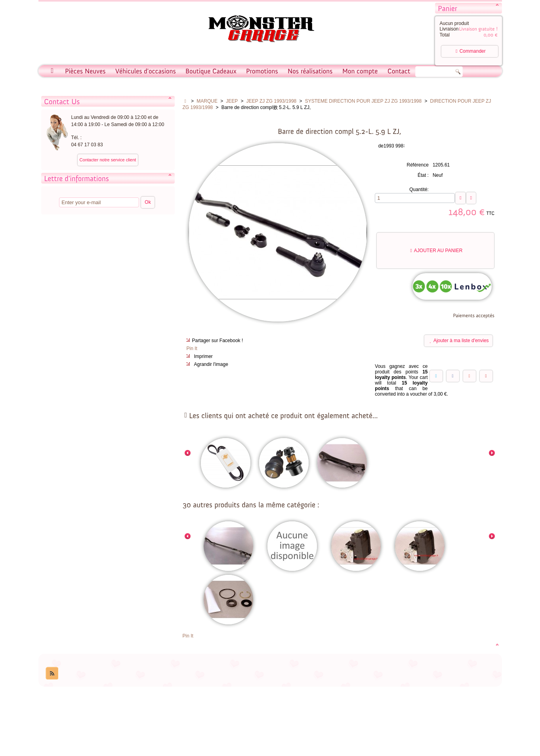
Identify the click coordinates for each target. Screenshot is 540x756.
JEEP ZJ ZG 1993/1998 (272, 101)
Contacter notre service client (108, 160)
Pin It (192, 348)
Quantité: (419, 189)
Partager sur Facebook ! (218, 341)
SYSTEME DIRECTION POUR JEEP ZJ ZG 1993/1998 (363, 101)
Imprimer (203, 356)
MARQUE (207, 101)
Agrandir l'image (211, 364)
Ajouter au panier (436, 251)
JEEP (232, 101)
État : (423, 175)
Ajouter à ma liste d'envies (459, 341)
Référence (418, 165)
